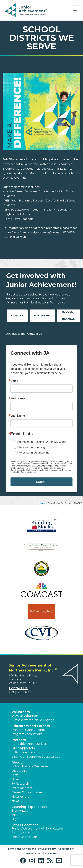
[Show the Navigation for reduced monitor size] (75, 10)
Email (14, 381)
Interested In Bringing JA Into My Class (41, 442)
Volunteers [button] (21, 712)
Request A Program (68, 316)
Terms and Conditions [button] (22, 849)
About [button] (17, 762)
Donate (17, 316)
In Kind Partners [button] (23, 752)
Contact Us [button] (18, 688)
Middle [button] (16, 815)
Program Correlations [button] (27, 734)
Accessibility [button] (66, 849)
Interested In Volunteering (33, 453)
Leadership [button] (19, 771)
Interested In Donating (31, 447)
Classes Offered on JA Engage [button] (33, 720)
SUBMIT (41, 482)
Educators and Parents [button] (31, 726)
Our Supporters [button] (23, 748)
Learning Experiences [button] (30, 807)
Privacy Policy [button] (47, 849)
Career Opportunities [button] (27, 792)
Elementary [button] (20, 811)
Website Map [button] (34, 853)
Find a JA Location (24, 837)
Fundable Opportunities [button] (29, 744)
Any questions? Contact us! (24, 334)
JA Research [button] (20, 784)
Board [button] (16, 779)
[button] (24, 861)
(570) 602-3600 (20, 692)
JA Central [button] (51, 853)
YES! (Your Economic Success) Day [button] (36, 757)
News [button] (15, 801)
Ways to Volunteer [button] (25, 716)
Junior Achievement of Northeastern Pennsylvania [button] (38, 830)
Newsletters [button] (20, 797)
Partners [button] (19, 740)
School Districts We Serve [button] (30, 766)
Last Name (18, 416)
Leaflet (43, 503)
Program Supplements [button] (28, 730)
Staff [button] (15, 775)
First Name (18, 398)
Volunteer (42, 316)
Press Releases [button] (22, 788)
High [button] (15, 819)
